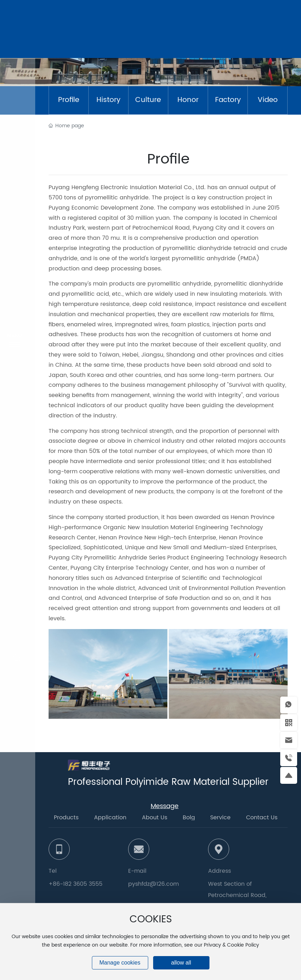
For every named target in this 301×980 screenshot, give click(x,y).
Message (165, 806)
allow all (181, 963)
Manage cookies (120, 963)
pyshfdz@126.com (153, 884)
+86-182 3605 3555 (76, 884)
